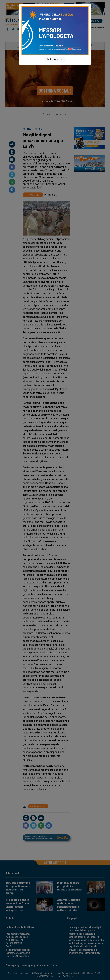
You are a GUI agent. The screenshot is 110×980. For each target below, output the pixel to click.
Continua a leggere (55, 59)
